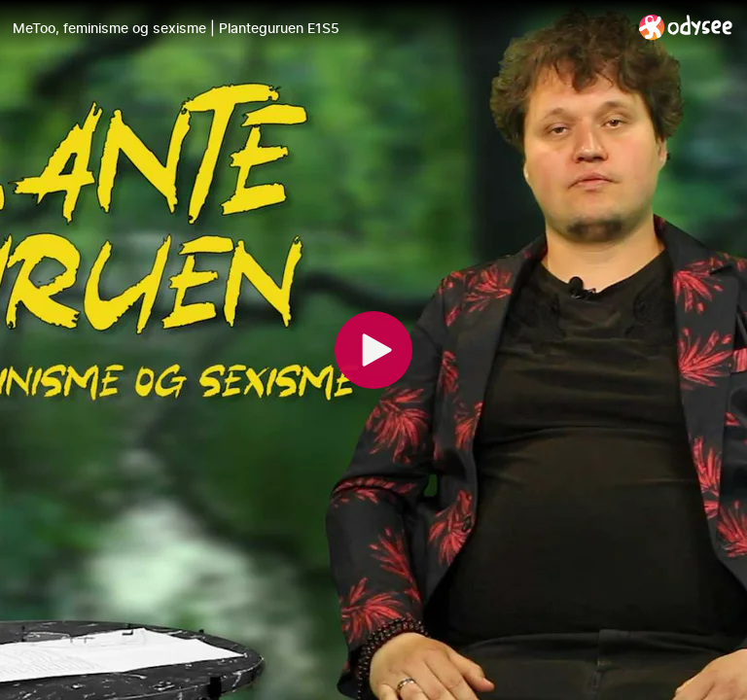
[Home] (686, 27)
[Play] (373, 350)
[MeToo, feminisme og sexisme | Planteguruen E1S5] (318, 28)
